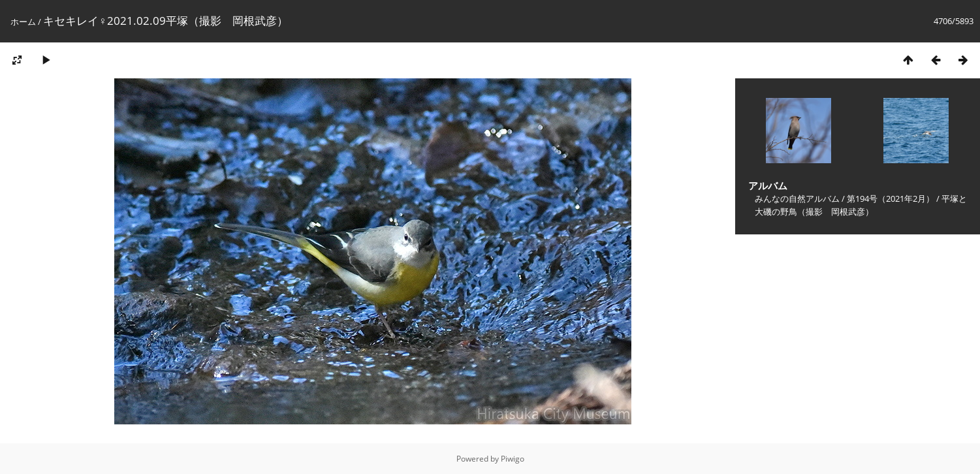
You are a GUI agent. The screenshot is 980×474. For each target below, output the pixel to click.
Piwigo (513, 459)
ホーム (23, 22)
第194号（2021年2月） (891, 198)
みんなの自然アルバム (797, 198)
